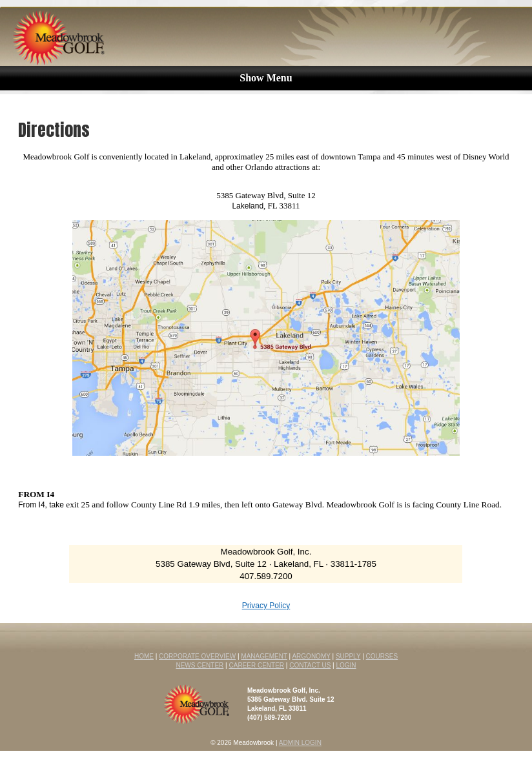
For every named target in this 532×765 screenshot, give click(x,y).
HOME (144, 656)
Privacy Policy (266, 606)
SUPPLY (348, 656)
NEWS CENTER (200, 665)
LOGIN (346, 665)
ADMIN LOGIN (300, 743)
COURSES (382, 656)
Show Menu (266, 78)
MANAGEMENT (264, 656)
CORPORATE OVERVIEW (197, 656)
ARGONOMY (311, 656)
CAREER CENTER (256, 665)
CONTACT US (310, 665)
